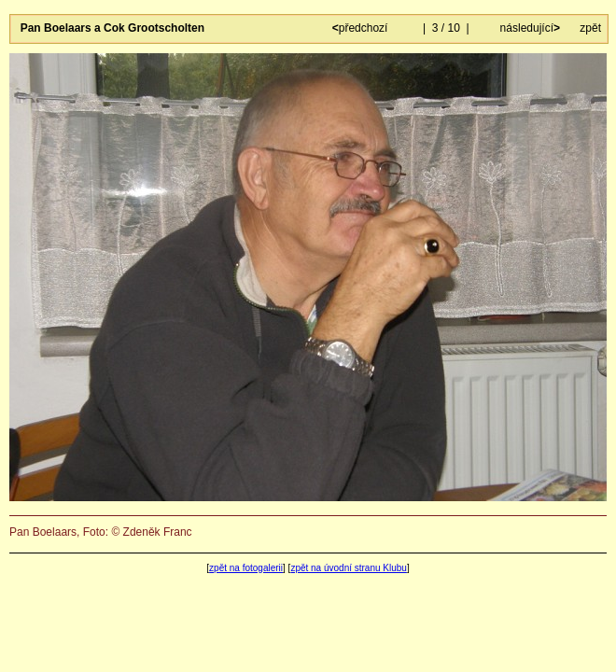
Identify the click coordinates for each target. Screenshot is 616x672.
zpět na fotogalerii (246, 568)
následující (528, 28)
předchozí (362, 28)
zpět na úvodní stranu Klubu (349, 568)
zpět (590, 28)
